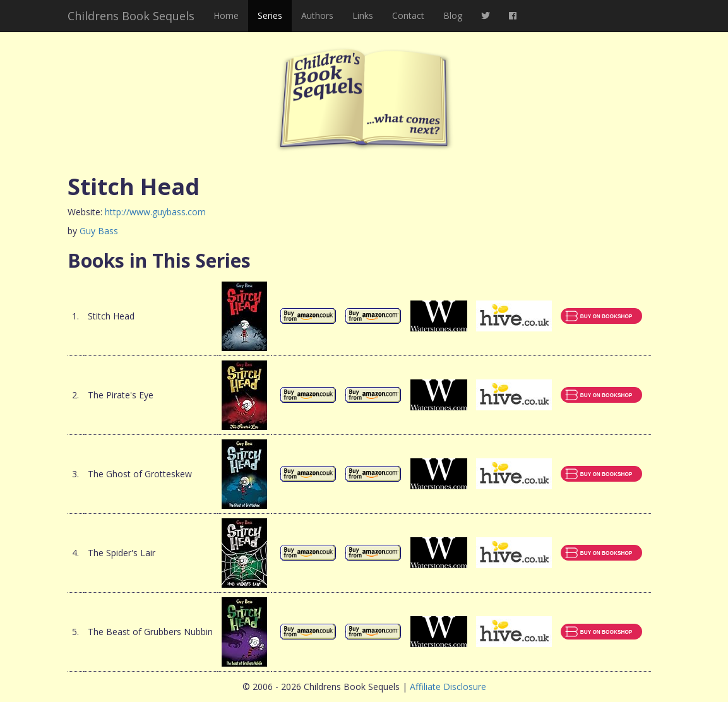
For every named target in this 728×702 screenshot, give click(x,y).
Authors (317, 15)
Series (270, 15)
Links (363, 15)
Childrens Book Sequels (131, 16)
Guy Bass (99, 231)
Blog (453, 15)
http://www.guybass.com (155, 212)
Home (226, 15)
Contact (408, 15)
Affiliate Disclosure (448, 687)
